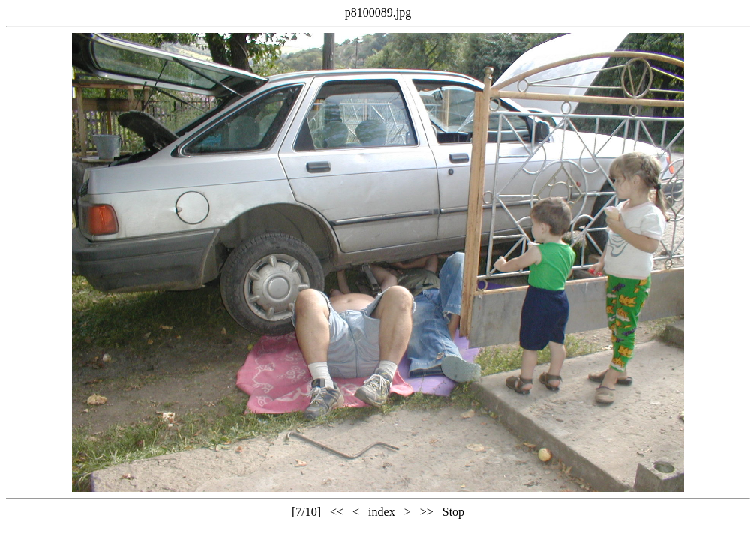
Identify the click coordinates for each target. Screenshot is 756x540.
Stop (453, 512)
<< (337, 512)
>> (427, 512)
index (382, 512)
